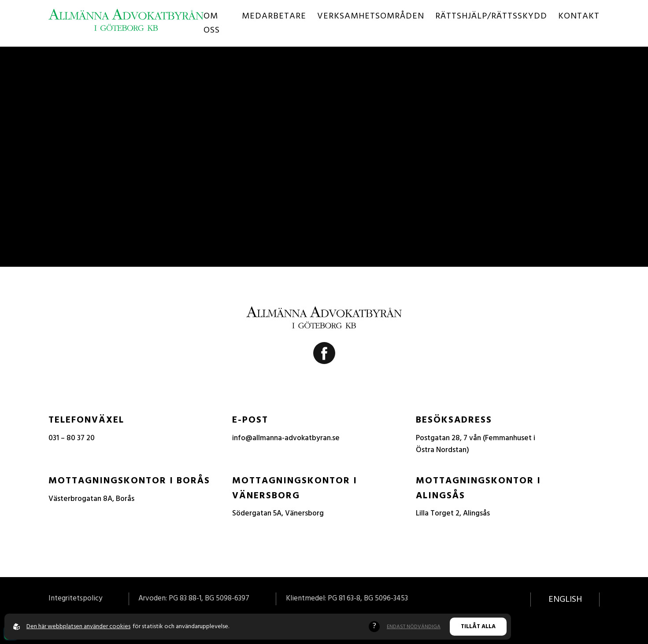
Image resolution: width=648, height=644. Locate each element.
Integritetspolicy (75, 598)
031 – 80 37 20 (72, 438)
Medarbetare (274, 16)
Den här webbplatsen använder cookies (78, 627)
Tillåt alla (478, 627)
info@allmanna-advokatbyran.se (286, 438)
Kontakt (579, 16)
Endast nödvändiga (414, 627)
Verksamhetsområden (371, 16)
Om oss (212, 23)
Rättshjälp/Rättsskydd (491, 16)
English (565, 600)
